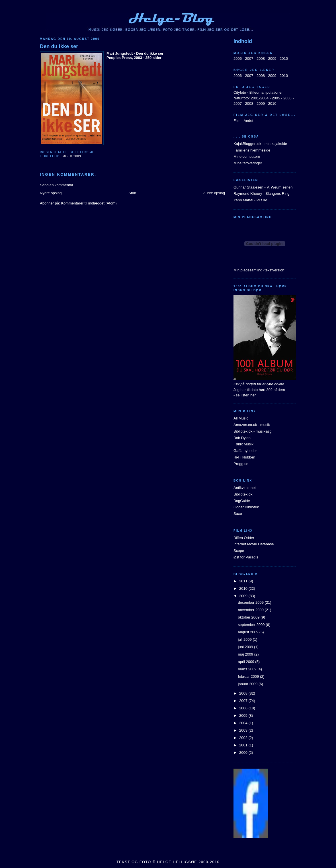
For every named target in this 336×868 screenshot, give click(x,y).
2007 (249, 59)
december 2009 (251, 602)
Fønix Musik (243, 444)
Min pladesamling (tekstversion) (260, 270)
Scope (239, 551)
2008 (261, 59)
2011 (244, 581)
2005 (276, 98)
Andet (248, 121)
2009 (272, 59)
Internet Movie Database (254, 544)
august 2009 (249, 632)
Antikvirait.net (245, 488)
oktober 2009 (249, 617)
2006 (238, 59)
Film (237, 121)
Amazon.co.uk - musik (252, 425)
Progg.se (241, 464)
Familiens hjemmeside (252, 150)
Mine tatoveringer (248, 163)
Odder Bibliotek (246, 507)
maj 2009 (246, 654)
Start (132, 193)
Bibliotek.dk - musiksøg (253, 431)
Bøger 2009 (71, 156)
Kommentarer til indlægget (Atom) (89, 203)
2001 (244, 745)
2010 (284, 59)
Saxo (238, 514)
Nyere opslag (51, 193)
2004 (244, 723)
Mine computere (247, 156)
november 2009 (251, 610)
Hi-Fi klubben (244, 457)
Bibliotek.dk (243, 494)
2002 (244, 738)
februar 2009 (249, 676)
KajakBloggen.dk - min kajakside (260, 144)
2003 (244, 730)
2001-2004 (260, 98)
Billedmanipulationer (266, 92)
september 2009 (252, 625)
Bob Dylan (242, 438)
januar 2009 (248, 684)
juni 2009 (246, 647)
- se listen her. (245, 395)
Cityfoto (240, 92)
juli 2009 (245, 639)
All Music (241, 418)
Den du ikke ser (59, 46)
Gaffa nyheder (245, 451)
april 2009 (247, 662)
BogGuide (242, 501)
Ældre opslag (214, 193)
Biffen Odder (244, 538)
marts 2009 (248, 669)
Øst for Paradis (246, 557)
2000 (244, 753)
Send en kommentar (57, 185)
